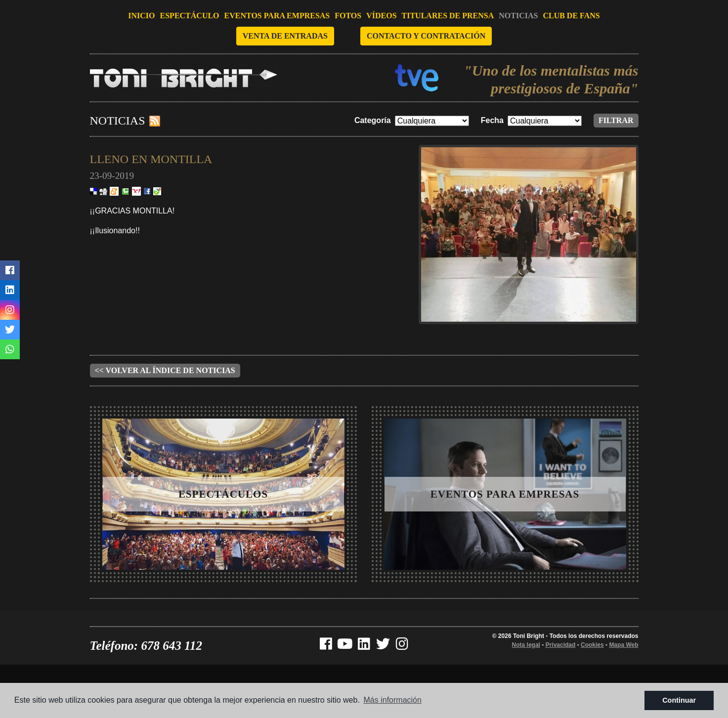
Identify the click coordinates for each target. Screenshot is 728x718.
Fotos (348, 16)
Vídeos (381, 16)
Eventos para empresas (277, 16)
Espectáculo (190, 16)
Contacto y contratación (426, 36)
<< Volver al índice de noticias (165, 370)
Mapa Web (623, 645)
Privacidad (561, 645)
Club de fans (571, 16)
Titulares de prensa (448, 16)
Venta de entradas (285, 36)
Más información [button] (393, 700)
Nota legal (526, 645)
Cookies (592, 645)
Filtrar (616, 120)
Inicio (141, 16)
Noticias (518, 16)
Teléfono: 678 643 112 (146, 646)
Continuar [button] (679, 700)
